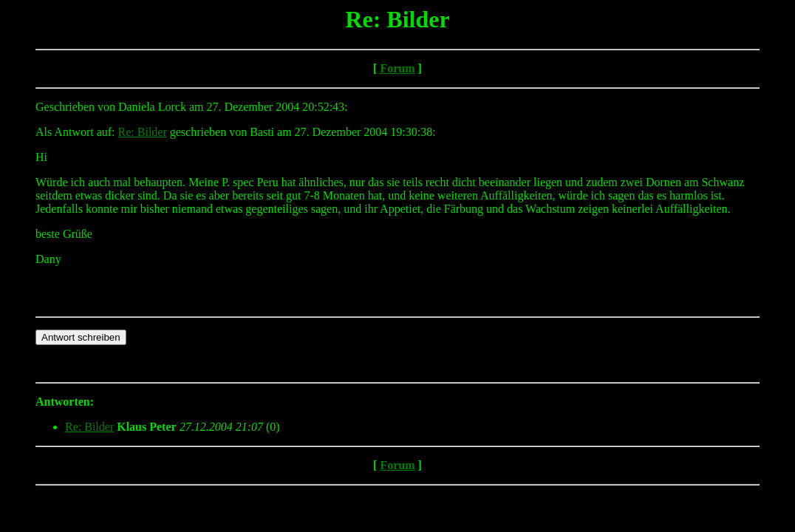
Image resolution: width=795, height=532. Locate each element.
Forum (397, 68)
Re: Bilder (143, 132)
